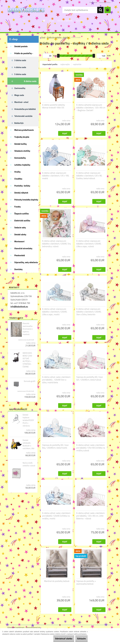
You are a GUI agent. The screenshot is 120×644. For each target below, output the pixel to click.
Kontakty (80, 21)
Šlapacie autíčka (22, 214)
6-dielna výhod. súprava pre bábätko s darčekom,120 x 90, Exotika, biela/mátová (89, 176)
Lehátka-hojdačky (22, 165)
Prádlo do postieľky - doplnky (24, 54)
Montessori (19, 241)
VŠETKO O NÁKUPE (65, 21)
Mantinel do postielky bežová (57, 581)
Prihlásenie (93, 2)
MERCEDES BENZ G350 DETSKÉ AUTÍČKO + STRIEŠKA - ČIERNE (27, 360)
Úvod (43, 37)
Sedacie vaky (20, 228)
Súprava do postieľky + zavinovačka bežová (86, 583)
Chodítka (18, 179)
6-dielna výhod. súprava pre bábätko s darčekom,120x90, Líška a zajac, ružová (89, 244)
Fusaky (18, 207)
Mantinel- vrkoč (21, 102)
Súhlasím (80, 639)
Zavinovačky (20, 88)
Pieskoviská (20, 255)
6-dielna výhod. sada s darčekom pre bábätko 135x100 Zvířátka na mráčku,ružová (91, 448)
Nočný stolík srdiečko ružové (29, 464)
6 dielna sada (30, 81)
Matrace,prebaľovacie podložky (24, 131)
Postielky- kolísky (22, 186)
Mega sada (19, 95)
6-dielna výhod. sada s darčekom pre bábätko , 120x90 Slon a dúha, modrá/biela (56, 380)
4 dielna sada (20, 67)
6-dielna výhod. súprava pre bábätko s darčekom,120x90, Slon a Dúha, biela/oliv (89, 312)
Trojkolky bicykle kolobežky (22, 138)
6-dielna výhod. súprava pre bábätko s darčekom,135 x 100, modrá (56, 176)
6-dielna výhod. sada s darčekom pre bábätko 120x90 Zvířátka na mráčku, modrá (56, 516)
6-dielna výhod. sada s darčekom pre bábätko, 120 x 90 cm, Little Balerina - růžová (91, 516)
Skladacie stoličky (22, 151)
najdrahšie (77, 64)
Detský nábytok (21, 193)
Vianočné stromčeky (23, 248)
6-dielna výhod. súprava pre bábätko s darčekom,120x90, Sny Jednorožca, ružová (57, 244)
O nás (51, 21)
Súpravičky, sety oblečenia (26, 262)
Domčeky (19, 269)
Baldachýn (19, 123)
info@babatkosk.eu (19, 306)
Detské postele (21, 46)
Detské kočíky (21, 144)
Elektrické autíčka (22, 221)
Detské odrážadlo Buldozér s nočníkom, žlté (28, 444)
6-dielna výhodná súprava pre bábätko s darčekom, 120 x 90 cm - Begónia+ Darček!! (91, 108)
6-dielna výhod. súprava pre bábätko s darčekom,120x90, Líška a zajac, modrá (55, 312)
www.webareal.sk (33, 627)
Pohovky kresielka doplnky (26, 200)
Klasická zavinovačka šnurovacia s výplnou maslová (28, 329)
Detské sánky (20, 234)
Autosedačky (20, 158)
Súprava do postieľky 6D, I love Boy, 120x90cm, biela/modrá (55, 446)
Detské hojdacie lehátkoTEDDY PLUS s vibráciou (28, 420)
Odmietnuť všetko (59, 639)
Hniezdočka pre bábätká (25, 109)
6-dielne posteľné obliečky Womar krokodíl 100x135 (54, 106)
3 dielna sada (20, 60)
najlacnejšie (65, 64)
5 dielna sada (20, 74)
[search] (100, 10)
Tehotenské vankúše (23, 116)
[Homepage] (44, 21)
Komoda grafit (30, 381)
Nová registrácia (105, 2)
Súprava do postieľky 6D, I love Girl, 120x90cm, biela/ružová (90, 378)
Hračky (17, 172)
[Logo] (26, 10)
